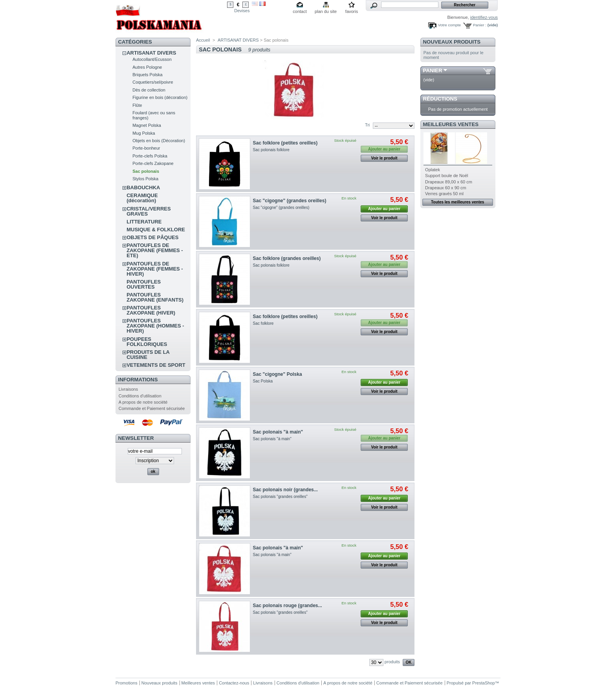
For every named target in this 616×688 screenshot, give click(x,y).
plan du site (326, 11)
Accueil (203, 40)
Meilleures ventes (451, 124)
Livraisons (128, 389)
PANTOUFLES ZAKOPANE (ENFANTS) (155, 297)
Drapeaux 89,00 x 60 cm (449, 182)
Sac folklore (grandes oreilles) (287, 258)
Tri (367, 125)
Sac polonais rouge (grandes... (288, 606)
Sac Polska (263, 381)
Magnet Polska (147, 125)
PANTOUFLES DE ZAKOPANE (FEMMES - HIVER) (155, 269)
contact (300, 11)
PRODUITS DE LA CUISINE (148, 355)
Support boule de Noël (446, 176)
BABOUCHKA (143, 188)
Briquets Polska (147, 75)
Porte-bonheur (146, 148)
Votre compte (449, 25)
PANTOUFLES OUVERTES (144, 284)
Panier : (480, 25)
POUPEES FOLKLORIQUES (147, 342)
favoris (352, 11)
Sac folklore (263, 323)
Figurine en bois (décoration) (160, 97)
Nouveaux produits (452, 42)
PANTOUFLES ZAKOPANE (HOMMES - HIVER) (155, 326)
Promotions (126, 683)
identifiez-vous (484, 17)
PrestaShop (483, 683)
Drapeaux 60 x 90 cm (446, 188)
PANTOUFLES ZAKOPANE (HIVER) (151, 310)
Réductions (440, 99)
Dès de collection (149, 90)
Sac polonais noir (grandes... (285, 490)
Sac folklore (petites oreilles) (285, 143)
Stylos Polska (145, 179)
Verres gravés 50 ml (444, 194)
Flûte (137, 105)
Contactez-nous (234, 683)
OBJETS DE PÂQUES (152, 237)
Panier (433, 70)
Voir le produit (384, 158)
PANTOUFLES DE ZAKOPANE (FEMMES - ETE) (155, 250)
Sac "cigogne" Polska (278, 374)
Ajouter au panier (384, 209)
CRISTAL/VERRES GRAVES (148, 211)
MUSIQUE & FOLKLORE (156, 230)
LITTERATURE (144, 222)
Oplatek (433, 170)
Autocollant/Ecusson (152, 59)
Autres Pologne (147, 67)
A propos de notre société (143, 402)
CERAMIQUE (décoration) (142, 198)
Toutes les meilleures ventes (457, 202)
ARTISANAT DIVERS (151, 53)
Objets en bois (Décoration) (159, 141)
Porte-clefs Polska (150, 156)
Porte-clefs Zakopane (153, 163)
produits (392, 662)
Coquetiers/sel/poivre (153, 82)
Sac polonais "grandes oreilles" (280, 497)
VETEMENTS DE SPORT (156, 365)
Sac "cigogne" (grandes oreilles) (290, 201)
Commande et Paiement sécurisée (152, 408)
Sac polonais (146, 171)
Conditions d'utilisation (140, 396)
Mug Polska (144, 133)
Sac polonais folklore (271, 150)
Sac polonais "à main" (278, 432)
